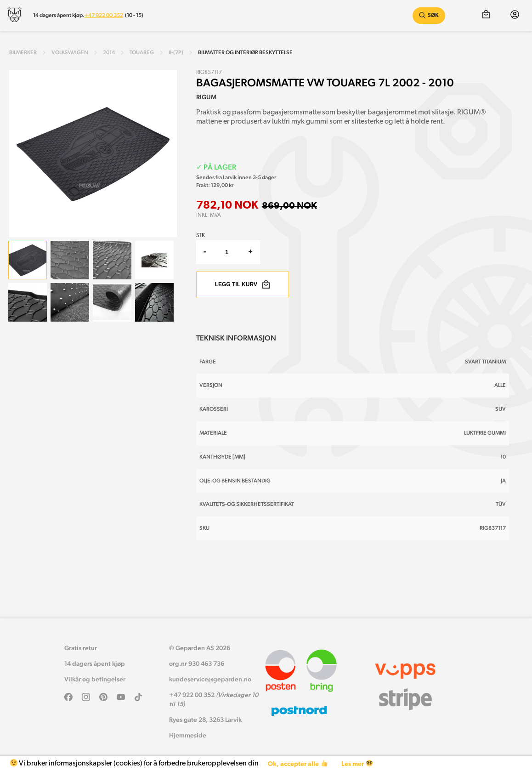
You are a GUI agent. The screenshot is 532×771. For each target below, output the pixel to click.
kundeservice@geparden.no (210, 679)
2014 (109, 52)
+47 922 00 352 (104, 15)
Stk (201, 236)
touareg (142, 52)
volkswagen (70, 52)
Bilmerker (23, 52)
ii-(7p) (176, 52)
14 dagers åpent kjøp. (59, 15)
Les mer (357, 764)
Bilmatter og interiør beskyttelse (245, 52)
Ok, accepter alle (297, 764)
